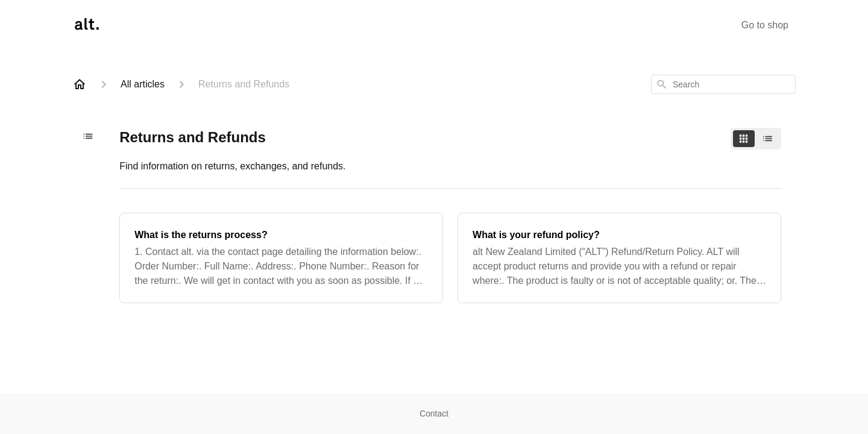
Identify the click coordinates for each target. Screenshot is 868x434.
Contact (434, 414)
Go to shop (765, 25)
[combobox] (723, 84)
